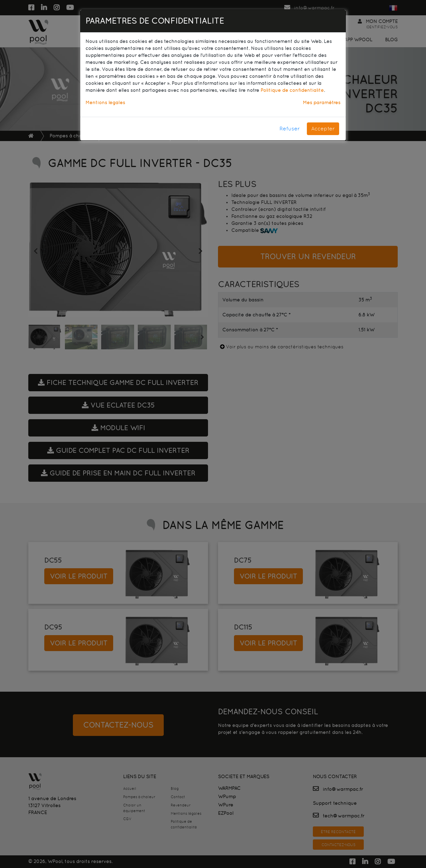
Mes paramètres (322, 102)
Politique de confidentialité (292, 90)
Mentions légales (105, 102)
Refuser (290, 129)
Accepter (323, 129)
